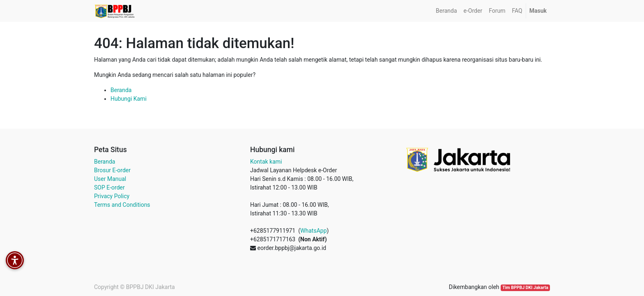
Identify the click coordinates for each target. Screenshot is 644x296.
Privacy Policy (112, 196)
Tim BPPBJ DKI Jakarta (525, 288)
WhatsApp (313, 231)
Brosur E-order (112, 170)
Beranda (121, 90)
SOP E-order (109, 187)
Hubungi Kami (129, 99)
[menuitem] (446, 11)
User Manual (110, 179)
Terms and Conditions (122, 205)
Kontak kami (266, 162)
